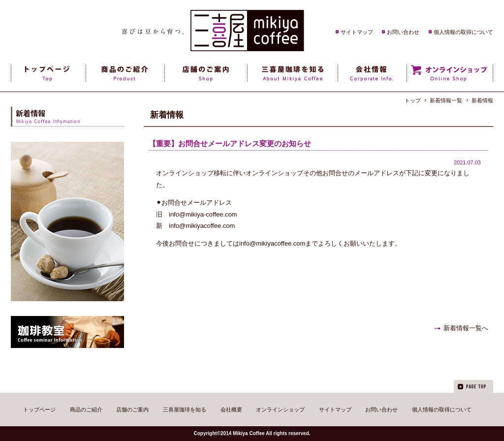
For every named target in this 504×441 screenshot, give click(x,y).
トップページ (39, 409)
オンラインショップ (280, 409)
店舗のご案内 (132, 409)
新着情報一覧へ (466, 328)
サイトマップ (357, 32)
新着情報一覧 (446, 100)
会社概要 (231, 409)
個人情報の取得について (463, 32)
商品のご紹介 (86, 409)
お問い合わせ (403, 32)
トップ (413, 100)
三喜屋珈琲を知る (185, 409)
